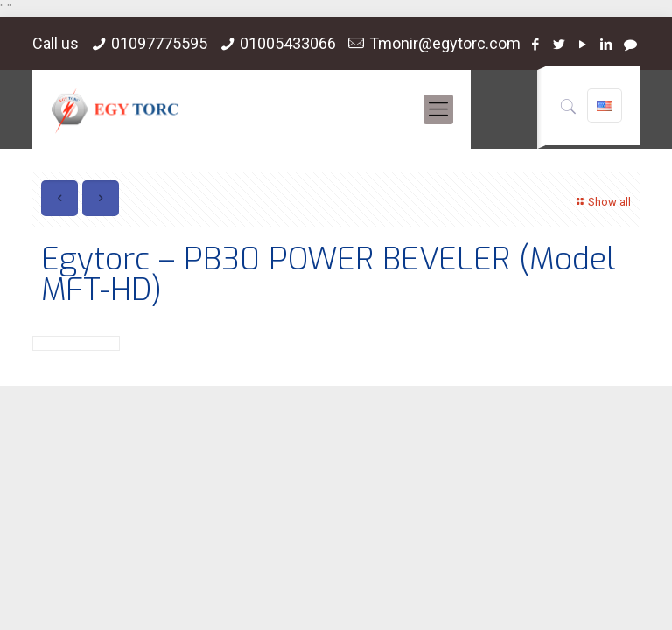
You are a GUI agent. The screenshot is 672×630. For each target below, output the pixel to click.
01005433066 (288, 43)
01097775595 (159, 43)
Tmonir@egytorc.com (445, 43)
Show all (602, 202)
